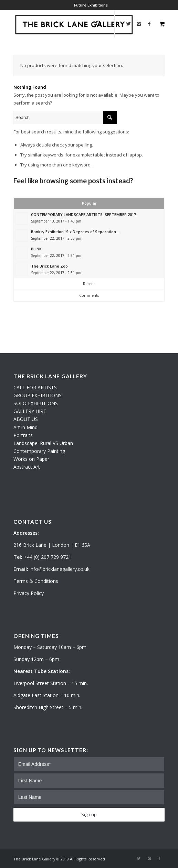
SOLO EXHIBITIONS (36, 403)
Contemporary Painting (39, 451)
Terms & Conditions (36, 581)
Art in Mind (25, 427)
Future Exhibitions (91, 5)
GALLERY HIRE (30, 411)
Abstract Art (27, 467)
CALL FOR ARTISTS (35, 387)
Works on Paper (31, 459)
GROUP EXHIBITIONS (38, 395)
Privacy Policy (29, 593)
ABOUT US (26, 419)
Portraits (23, 435)
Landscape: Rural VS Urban (43, 443)
